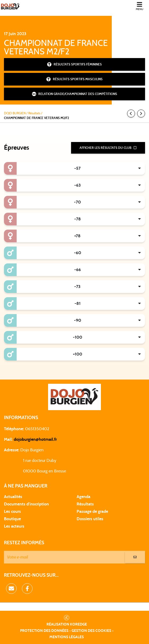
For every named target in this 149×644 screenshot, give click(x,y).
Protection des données (44, 631)
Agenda (83, 497)
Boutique (12, 519)
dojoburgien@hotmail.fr (35, 439)
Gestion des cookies (91, 631)
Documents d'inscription (26, 504)
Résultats (85, 504)
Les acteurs (14, 526)
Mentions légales (67, 637)
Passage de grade (92, 512)
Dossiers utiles (90, 519)
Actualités (13, 497)
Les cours (12, 512)
